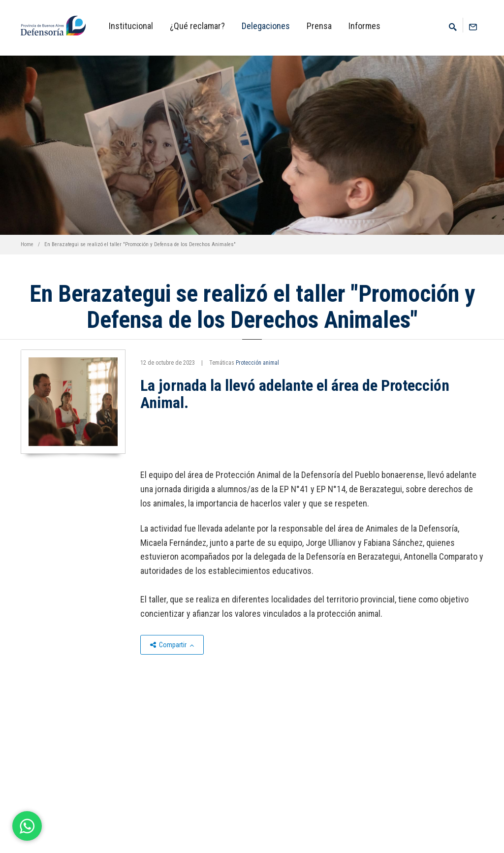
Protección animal (257, 363)
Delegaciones (266, 26)
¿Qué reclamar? (197, 26)
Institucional (131, 26)
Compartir (172, 645)
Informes (364, 26)
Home (27, 244)
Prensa (319, 26)
